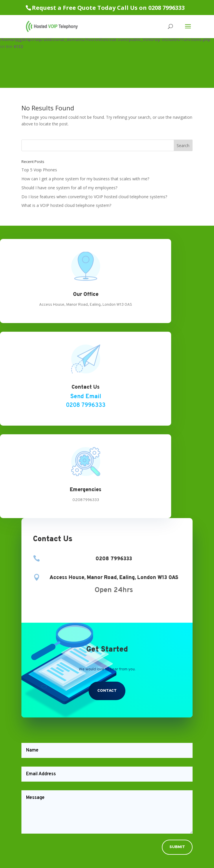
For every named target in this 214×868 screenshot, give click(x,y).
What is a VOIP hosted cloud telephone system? (66, 205)
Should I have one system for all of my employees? (69, 188)
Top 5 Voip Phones (39, 170)
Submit (177, 847)
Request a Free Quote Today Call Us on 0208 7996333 (108, 8)
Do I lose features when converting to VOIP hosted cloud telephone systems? (94, 197)
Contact (107, 691)
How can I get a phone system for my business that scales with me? (85, 179)
